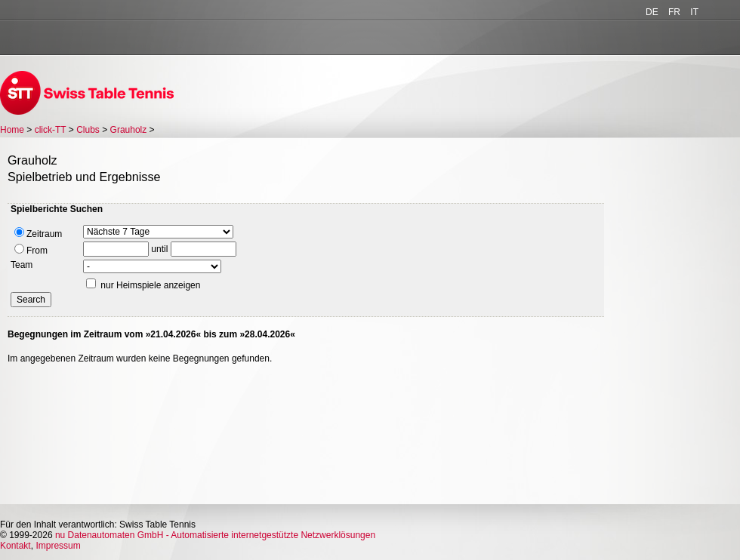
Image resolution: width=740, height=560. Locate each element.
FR (674, 12)
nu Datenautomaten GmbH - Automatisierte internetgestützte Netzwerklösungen (215, 535)
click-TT (51, 130)
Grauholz (129, 130)
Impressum (58, 546)
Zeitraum (38, 233)
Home (12, 130)
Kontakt (15, 546)
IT (694, 12)
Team (22, 265)
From (31, 250)
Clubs (88, 130)
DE (652, 12)
